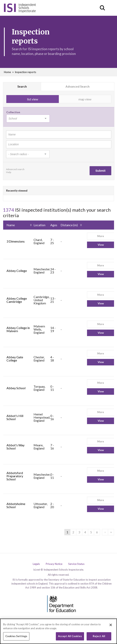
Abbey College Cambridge (17, 300)
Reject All (99, 638)
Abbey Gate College (15, 359)
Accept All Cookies (70, 638)
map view (85, 99)
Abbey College (17, 271)
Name (11, 225)
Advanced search (15, 169)
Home (7, 72)
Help (9, 172)
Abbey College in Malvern (18, 329)
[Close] (111, 626)
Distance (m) (69, 225)
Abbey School (16, 388)
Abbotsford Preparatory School (15, 476)
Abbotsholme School (16, 505)
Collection (13, 112)
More (101, 236)
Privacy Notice (54, 564)
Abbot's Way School (15, 447)
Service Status (76, 564)
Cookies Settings (16, 638)
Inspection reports (25, 72)
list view (33, 99)
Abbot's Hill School (15, 417)
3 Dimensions (16, 241)
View (101, 245)
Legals (36, 564)
